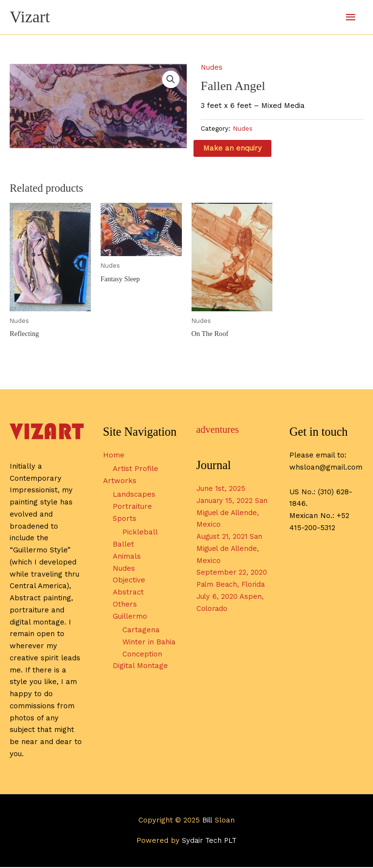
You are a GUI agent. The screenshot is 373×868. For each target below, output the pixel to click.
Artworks (120, 482)
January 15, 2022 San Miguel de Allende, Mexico (226, 514)
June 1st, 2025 (221, 489)
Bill (208, 821)
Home (114, 456)
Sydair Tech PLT (209, 842)
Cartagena (141, 631)
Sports (125, 519)
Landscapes (134, 496)
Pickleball (140, 533)
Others (125, 605)
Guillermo (130, 617)
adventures (218, 430)
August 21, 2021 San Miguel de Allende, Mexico (230, 549)
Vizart (30, 17)
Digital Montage (140, 667)
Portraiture (132, 507)
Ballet (123, 545)
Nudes (212, 68)
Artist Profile (135, 470)
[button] (171, 80)
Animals (127, 557)
